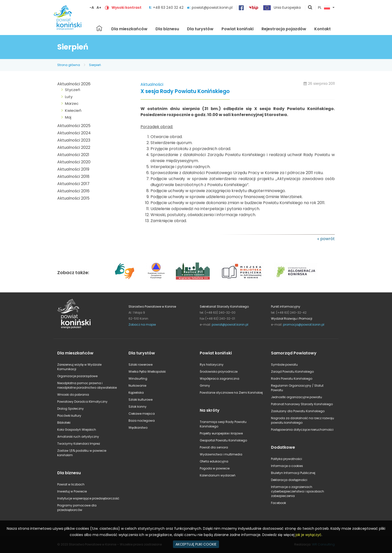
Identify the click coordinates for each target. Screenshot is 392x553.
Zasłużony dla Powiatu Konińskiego (298, 411)
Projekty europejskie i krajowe (221, 433)
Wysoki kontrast (126, 8)
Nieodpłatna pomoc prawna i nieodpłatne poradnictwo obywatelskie (87, 385)
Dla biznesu (167, 29)
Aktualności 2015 (73, 198)
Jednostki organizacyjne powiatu (296, 397)
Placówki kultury (69, 416)
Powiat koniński (237, 29)
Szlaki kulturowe (140, 400)
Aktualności (152, 84)
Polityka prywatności (286, 459)
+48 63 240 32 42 (169, 8)
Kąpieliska (136, 393)
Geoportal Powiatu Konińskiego (223, 440)
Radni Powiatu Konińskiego (292, 379)
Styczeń (73, 90)
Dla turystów (200, 29)
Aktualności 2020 (74, 162)
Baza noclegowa (142, 421)
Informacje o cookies (287, 466)
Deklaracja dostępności (289, 480)
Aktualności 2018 (73, 176)
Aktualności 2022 (74, 147)
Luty (69, 97)
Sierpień (95, 65)
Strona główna (99, 28)
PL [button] (324, 8)
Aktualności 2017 (73, 184)
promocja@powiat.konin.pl (304, 325)
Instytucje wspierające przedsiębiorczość (88, 498)
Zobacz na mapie (142, 325)
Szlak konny (137, 407)
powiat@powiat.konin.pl (212, 8)
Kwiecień (73, 110)
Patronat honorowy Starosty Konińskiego (302, 404)
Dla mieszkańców (129, 29)
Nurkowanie (137, 386)
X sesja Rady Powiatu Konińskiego (185, 91)
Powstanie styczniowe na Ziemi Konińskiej (231, 393)
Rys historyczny (212, 365)
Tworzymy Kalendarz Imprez (79, 444)
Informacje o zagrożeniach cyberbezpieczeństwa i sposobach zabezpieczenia (297, 491)
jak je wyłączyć (308, 535)
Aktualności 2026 (74, 84)
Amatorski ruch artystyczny (78, 437)
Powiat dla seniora (214, 447)
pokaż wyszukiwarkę (310, 8)
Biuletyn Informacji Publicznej (293, 473)
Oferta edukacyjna (214, 461)
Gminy (205, 386)
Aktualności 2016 (73, 191)
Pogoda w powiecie (215, 468)
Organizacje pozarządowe (77, 376)
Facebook (278, 503)
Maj (68, 117)
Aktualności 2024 (74, 133)
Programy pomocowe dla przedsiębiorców (77, 508)
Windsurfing (138, 379)
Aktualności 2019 (73, 169)
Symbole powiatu (284, 365)
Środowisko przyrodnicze (219, 372)
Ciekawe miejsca (142, 414)
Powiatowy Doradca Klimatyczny (82, 402)
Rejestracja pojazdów (284, 29)
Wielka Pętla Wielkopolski (147, 372)
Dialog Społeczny (70, 409)
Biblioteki (64, 423)
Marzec (72, 103)
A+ (99, 8)
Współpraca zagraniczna (219, 379)
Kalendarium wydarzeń (218, 475)
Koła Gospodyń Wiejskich (77, 430)
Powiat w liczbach (71, 484)
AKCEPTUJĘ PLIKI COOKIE (196, 544)
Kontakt (322, 29)
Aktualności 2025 (74, 126)
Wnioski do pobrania (73, 395)
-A (92, 8)
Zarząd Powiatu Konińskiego (292, 372)
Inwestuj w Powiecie (72, 491)
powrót (327, 239)
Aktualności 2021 (73, 155)
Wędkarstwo (138, 428)
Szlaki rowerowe (140, 365)
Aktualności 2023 (74, 140)
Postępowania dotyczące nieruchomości (302, 430)
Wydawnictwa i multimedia (221, 454)
